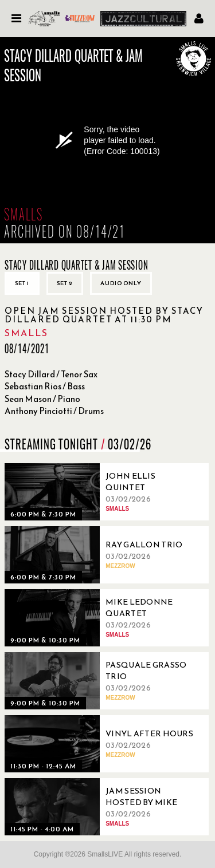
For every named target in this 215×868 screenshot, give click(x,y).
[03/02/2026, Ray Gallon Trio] (102, 555)
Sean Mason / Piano (42, 399)
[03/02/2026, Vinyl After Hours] (102, 744)
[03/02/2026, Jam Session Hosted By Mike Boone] (102, 807)
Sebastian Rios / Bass (45, 386)
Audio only (121, 283)
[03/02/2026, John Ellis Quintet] (102, 492)
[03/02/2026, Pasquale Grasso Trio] (102, 681)
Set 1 (22, 283)
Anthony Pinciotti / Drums (54, 411)
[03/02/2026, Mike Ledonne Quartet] (102, 618)
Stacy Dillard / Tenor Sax (51, 374)
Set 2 (65, 283)
